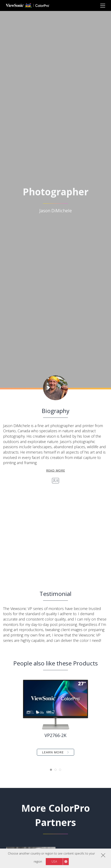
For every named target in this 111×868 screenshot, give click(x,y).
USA (54, 861)
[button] (29, 536)
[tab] (51, 770)
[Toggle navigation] (103, 5)
